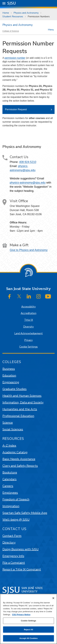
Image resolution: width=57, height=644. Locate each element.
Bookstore (10, 472)
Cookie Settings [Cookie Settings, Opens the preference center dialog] (28, 621)
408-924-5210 (28, 162)
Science (8, 423)
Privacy (28, 340)
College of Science (11, 31)
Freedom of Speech (16, 499)
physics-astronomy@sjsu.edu (28, 183)
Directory (9, 543)
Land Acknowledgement (28, 333)
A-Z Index (9, 446)
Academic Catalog (15, 452)
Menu (51, 29)
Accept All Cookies (29, 638)
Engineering (11, 382)
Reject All (28, 630)
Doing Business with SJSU (21, 549)
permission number (15, 58)
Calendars (9, 479)
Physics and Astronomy (26, 13)
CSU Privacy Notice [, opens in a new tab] (21, 615)
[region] (28, 619)
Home (6, 13)
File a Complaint (14, 563)
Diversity (28, 327)
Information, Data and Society (23, 402)
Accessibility (28, 307)
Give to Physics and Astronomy (29, 250)
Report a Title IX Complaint (22, 569)
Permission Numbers (39, 17)
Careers (8, 486)
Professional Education (18, 416)
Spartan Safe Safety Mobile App (25, 513)
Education (9, 376)
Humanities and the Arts (20, 409)
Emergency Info (13, 556)
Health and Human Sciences (22, 396)
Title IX (29, 320)
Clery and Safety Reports (20, 466)
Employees (10, 493)
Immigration (11, 506)
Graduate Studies (15, 389)
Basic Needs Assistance (19, 459)
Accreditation (28, 313)
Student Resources (13, 17)
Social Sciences (13, 429)
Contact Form (12, 536)
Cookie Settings (28, 347)
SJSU (12, 3)
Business (9, 369)
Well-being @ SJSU (16, 520)
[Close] (53, 598)
